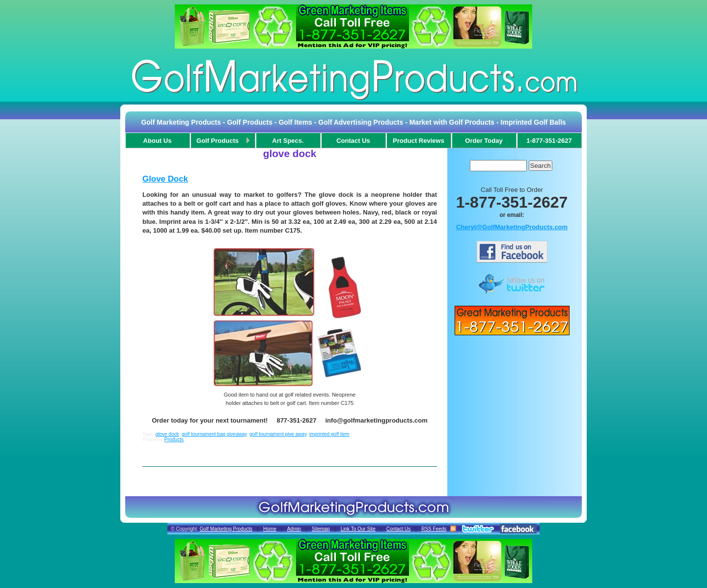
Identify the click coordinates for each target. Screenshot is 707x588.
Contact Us (398, 529)
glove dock (167, 434)
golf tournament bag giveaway (214, 434)
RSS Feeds (434, 529)
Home (270, 529)
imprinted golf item (329, 434)
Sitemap (321, 529)
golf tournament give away (278, 434)
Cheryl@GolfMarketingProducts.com (512, 227)
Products (174, 440)
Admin (294, 529)
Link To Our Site (358, 529)
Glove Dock (165, 179)
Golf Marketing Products (226, 529)
